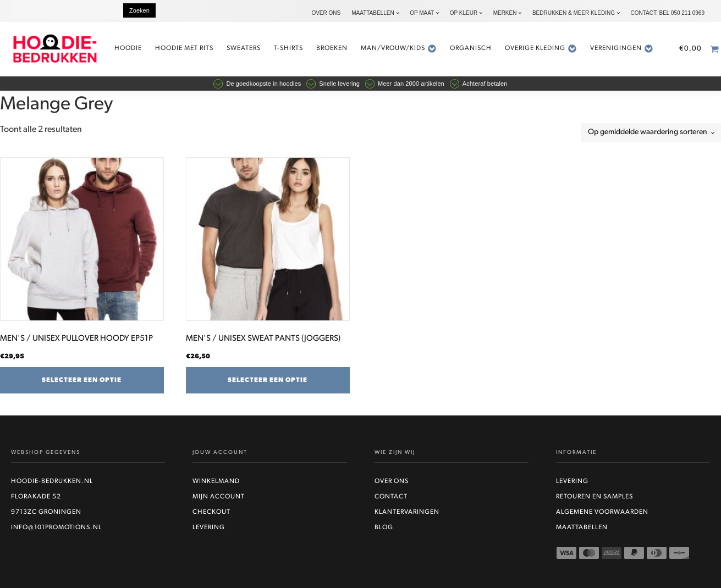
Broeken (332, 48)
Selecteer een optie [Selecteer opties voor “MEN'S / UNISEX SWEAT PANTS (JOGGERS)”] (268, 380)
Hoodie (128, 48)
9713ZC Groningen (46, 512)
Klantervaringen (407, 512)
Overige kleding (541, 49)
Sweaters (244, 48)
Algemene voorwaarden (602, 512)
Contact (391, 497)
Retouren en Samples (595, 497)
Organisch (471, 48)
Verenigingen (622, 49)
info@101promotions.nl (56, 528)
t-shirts (288, 48)
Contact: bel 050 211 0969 (667, 13)
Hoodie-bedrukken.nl (52, 481)
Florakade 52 (36, 497)
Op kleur (464, 13)
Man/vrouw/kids (399, 49)
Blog (384, 528)
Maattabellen (373, 13)
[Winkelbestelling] (651, 133)
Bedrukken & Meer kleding (574, 13)
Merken (505, 13)
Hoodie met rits (184, 48)
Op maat (422, 13)
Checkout (211, 512)
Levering (209, 528)
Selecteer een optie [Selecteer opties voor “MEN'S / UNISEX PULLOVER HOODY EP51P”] (82, 380)
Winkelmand (216, 481)
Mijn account (219, 497)
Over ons (326, 13)
